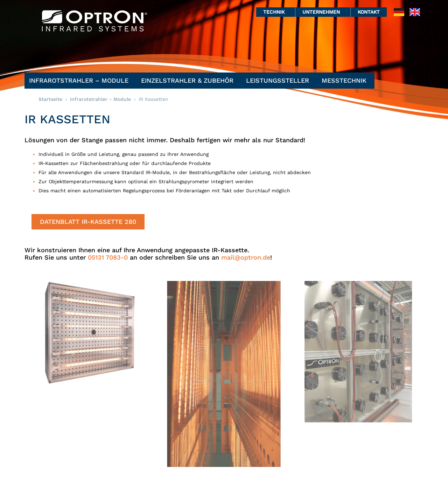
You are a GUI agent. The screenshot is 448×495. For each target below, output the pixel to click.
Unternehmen (323, 12)
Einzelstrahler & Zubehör (189, 80)
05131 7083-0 (108, 257)
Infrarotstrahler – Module (80, 80)
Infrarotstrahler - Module (100, 99)
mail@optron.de (246, 257)
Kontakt (369, 12)
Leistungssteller (279, 80)
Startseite (50, 99)
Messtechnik (346, 80)
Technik (276, 12)
